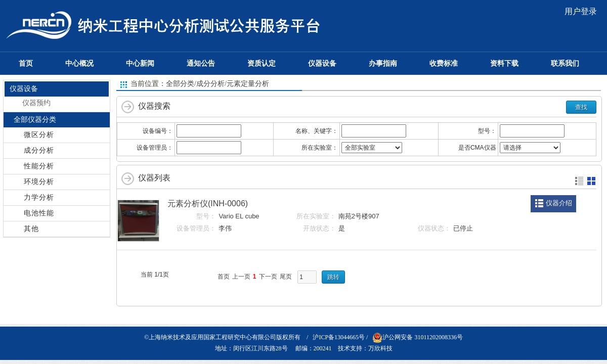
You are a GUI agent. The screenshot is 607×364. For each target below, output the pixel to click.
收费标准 (444, 63)
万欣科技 (380, 348)
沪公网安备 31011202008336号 (418, 337)
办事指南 (383, 63)
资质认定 (262, 63)
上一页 (241, 277)
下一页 (268, 277)
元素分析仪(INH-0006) (208, 203)
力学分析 (39, 197)
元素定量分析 (248, 84)
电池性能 (39, 213)
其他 (31, 229)
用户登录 (581, 11)
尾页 (286, 277)
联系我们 (565, 63)
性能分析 (39, 166)
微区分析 (39, 135)
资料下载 (504, 63)
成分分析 (39, 150)
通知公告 (201, 63)
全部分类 (180, 84)
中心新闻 (140, 63)
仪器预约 (36, 103)
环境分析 (39, 182)
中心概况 (79, 63)
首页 (26, 63)
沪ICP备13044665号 (339, 337)
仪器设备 (322, 63)
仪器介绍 (559, 203)
